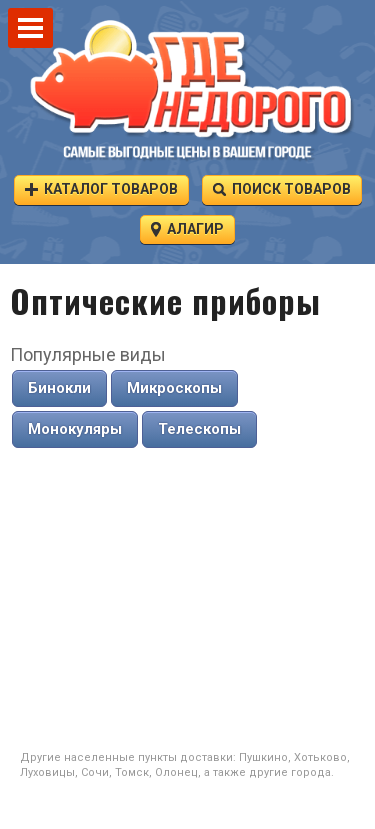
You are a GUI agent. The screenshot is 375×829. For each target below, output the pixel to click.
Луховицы (47, 772)
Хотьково (320, 757)
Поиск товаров (282, 188)
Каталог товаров (101, 188)
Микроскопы (174, 388)
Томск (132, 772)
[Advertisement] (188, 600)
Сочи (95, 772)
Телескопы (199, 429)
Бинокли (59, 388)
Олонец (176, 772)
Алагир (187, 228)
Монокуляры (75, 429)
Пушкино (263, 757)
